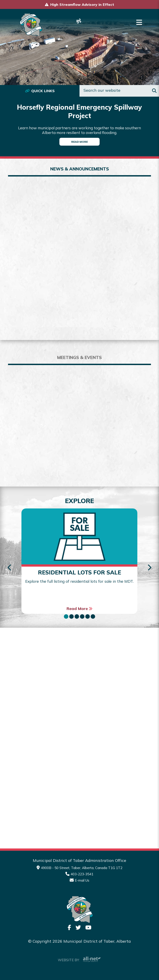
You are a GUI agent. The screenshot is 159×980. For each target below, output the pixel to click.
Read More (79, 142)
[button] (66, 616)
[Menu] (139, 22)
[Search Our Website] (119, 91)
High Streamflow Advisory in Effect (82, 4)
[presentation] (10, 568)
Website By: (79, 959)
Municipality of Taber (31, 25)
